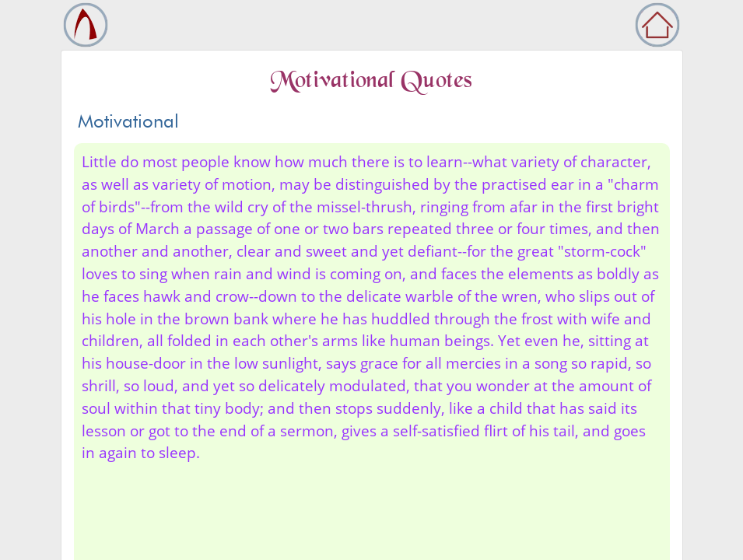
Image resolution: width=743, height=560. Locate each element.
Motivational (128, 121)
